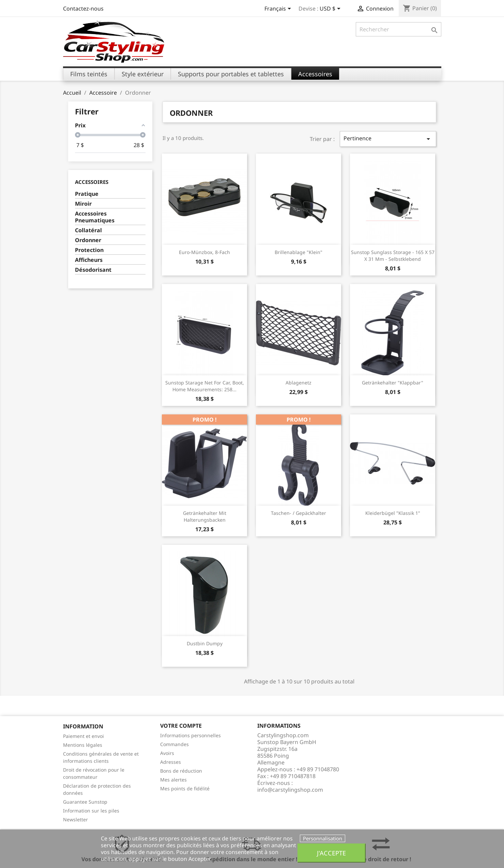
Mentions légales (83, 745)
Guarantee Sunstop (85, 802)
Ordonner (88, 240)
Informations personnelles (190, 735)
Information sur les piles (91, 811)
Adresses (171, 762)
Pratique (87, 194)
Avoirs (167, 753)
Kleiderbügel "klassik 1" (393, 513)
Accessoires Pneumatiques (95, 217)
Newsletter (75, 819)
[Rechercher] (399, 29)
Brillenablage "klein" (299, 252)
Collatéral (88, 230)
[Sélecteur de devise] (331, 9)
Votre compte (181, 726)
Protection (89, 250)
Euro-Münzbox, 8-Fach (204, 252)
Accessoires (92, 182)
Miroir (83, 204)
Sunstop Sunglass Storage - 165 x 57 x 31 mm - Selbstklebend (393, 256)
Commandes (174, 744)
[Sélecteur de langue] (279, 9)
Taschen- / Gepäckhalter (299, 513)
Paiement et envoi (83, 736)
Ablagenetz (299, 383)
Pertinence (388, 139)
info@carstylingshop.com (290, 790)
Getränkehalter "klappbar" (393, 383)
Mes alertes (173, 780)
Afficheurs (89, 260)
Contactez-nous (83, 9)
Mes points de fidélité (185, 788)
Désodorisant (93, 270)
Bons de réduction (181, 771)
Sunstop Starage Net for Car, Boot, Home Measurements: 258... (205, 386)
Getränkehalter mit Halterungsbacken (205, 516)
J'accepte (331, 853)
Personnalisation (323, 838)
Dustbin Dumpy (205, 643)
